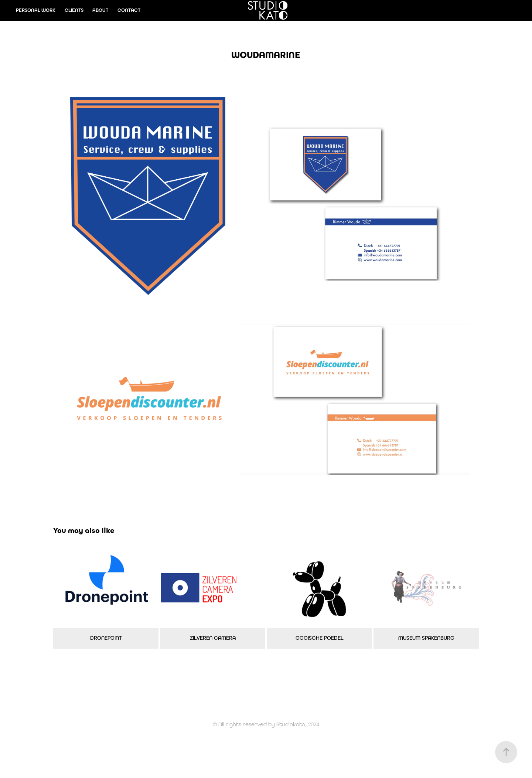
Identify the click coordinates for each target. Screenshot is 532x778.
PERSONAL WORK (36, 10)
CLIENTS (74, 10)
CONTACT (129, 10)
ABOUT (100, 10)
